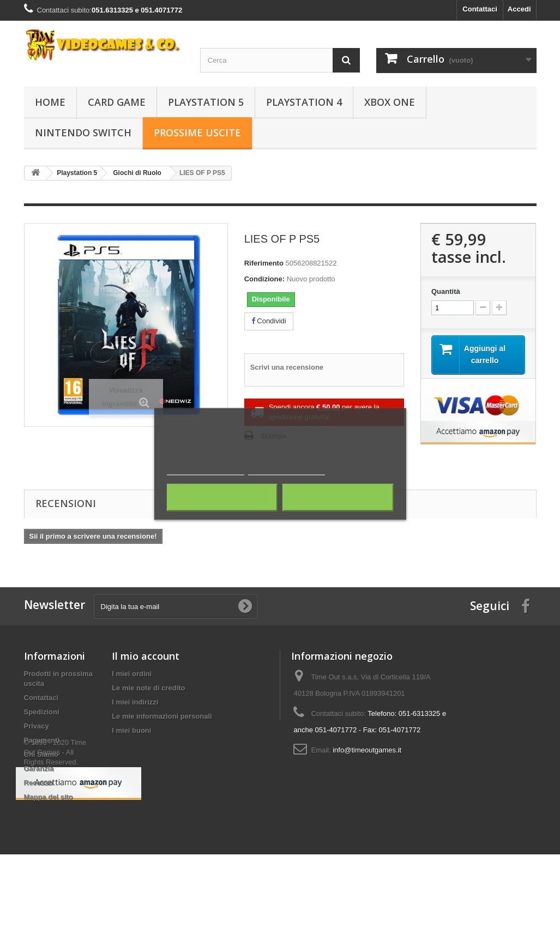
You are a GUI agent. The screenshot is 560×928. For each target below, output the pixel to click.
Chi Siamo (41, 754)
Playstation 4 (304, 102)
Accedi (519, 9)
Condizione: (264, 279)
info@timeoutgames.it (367, 750)
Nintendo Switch (83, 132)
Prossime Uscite (197, 132)
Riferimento (264, 263)
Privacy (37, 726)
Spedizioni (42, 712)
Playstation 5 (206, 102)
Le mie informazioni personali (162, 716)
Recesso (38, 783)
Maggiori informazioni (206, 470)
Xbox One (390, 102)
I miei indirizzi (135, 702)
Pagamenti (42, 740)
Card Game (117, 102)
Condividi (269, 321)
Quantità (446, 291)
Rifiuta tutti (222, 498)
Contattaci (480, 9)
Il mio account (146, 656)
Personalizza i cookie (287, 470)
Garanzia (39, 769)
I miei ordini (132, 674)
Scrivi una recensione (287, 367)
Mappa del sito (49, 797)
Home (50, 102)
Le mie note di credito (148, 688)
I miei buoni (131, 730)
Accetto (338, 498)
